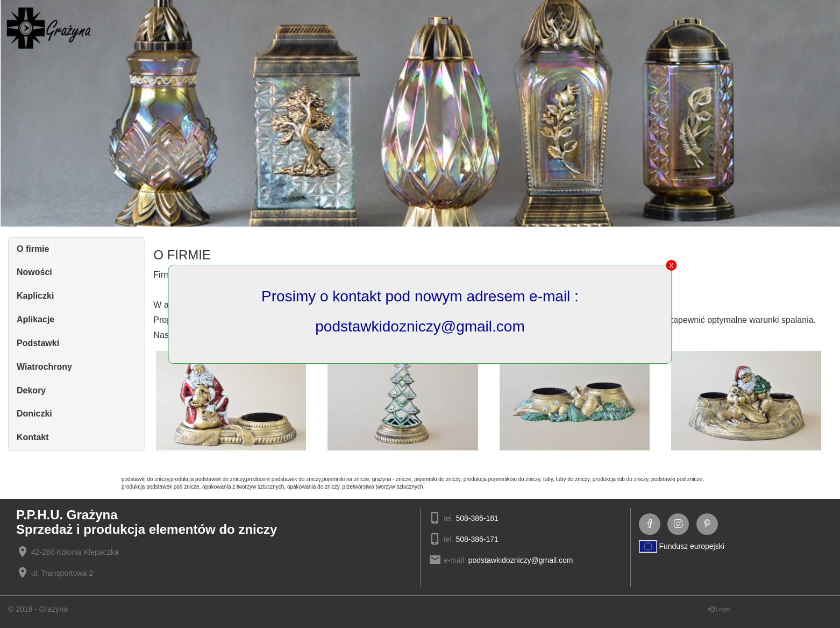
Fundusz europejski (682, 546)
